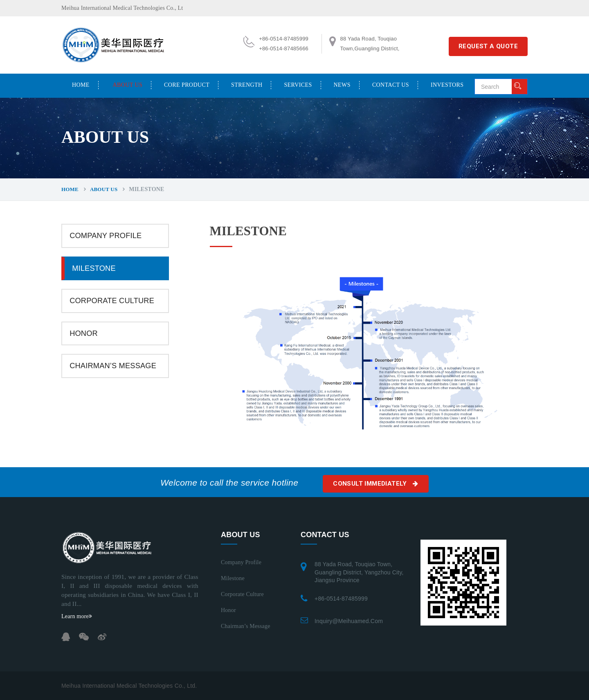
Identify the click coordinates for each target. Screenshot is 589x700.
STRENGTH (247, 85)
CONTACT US (391, 85)
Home (81, 85)
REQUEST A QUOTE (488, 46)
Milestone (94, 268)
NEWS (342, 85)
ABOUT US (128, 85)
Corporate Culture (112, 301)
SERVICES (298, 85)
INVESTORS (447, 85)
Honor (84, 333)
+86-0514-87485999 (341, 599)
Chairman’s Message (113, 366)
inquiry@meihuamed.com (349, 621)
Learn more (77, 616)
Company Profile (106, 236)
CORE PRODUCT (187, 85)
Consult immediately (375, 484)
